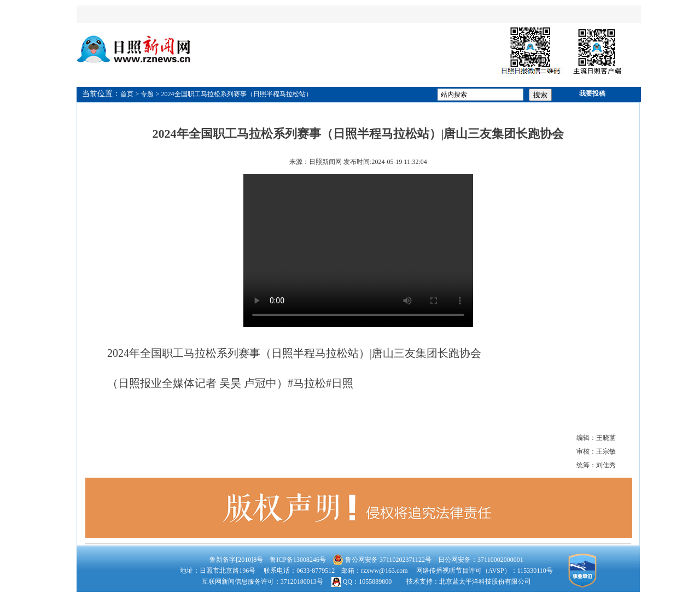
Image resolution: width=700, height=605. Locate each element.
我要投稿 (592, 93)
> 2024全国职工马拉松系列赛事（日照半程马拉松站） (234, 94)
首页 (127, 94)
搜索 (540, 95)
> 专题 (145, 94)
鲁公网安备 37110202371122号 (382, 560)
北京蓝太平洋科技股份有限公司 (485, 581)
